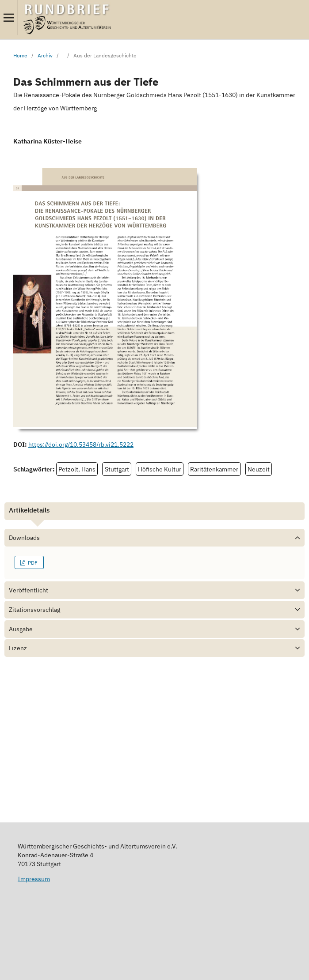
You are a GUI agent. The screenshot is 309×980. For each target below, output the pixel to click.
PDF (32, 562)
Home (20, 55)
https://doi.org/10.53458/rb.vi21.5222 (81, 445)
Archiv (45, 55)
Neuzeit (259, 469)
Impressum (34, 879)
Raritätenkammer (214, 469)
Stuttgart (117, 469)
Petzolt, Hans (77, 469)
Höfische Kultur (160, 469)
